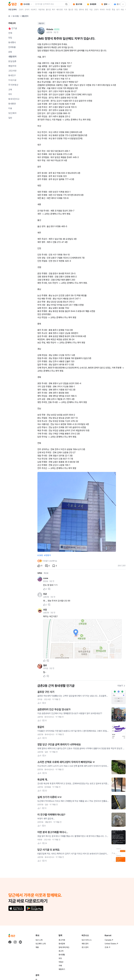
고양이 (21, 10)
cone (46, 578)
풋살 (113, 10)
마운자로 (41, 10)
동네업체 (62, 944)
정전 (86, 10)
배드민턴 (60, 10)
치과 (66, 10)
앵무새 (81, 10)
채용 (37, 947)
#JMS (40, 555)
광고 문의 (85, 947)
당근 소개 (39, 940)
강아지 (27, 10)
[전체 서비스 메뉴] (123, 4)
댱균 (45, 594)
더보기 (121, 686)
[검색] (66, 4)
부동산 (61, 962)
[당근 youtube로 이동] (20, 942)
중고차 (61, 951)
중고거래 (62, 940)
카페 (60, 966)
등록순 (40, 573)
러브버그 (34, 10)
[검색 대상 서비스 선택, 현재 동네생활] (26, 4)
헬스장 (71, 10)
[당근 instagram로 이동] (15, 942)
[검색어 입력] (49, 4)
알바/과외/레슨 (64, 947)
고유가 (96, 10)
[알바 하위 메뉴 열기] (110, 4)
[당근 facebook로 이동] (10, 942)
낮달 (45, 610)
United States (111, 944)
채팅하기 (62, 969)
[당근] (13, 4)
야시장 (108, 10)
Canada (109, 940)
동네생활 (16, 16)
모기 (118, 10)
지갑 (91, 10)
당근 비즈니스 (87, 940)
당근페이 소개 (41, 944)
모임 (60, 958)
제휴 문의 (85, 944)
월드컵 (48, 10)
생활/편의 (41, 23)
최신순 (46, 573)
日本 (107, 947)
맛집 (76, 10)
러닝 (122, 10)
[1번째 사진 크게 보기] (77, 512)
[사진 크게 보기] (82, 639)
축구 (54, 10)
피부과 (102, 10)
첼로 (45, 665)
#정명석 (48, 555)
